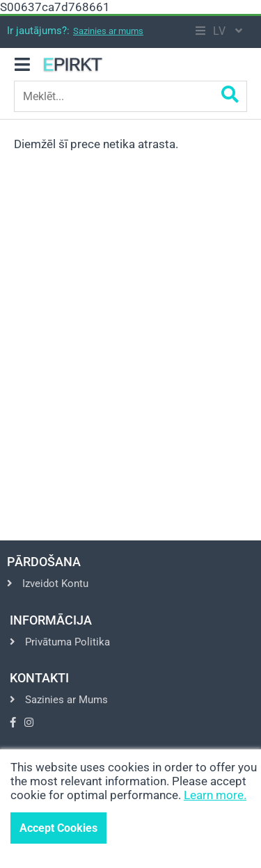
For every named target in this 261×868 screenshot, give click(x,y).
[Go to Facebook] (13, 723)
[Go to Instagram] (29, 723)
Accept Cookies (58, 828)
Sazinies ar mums (108, 31)
